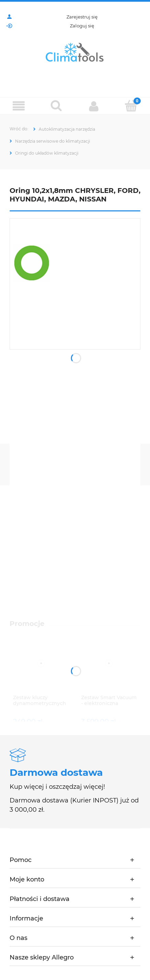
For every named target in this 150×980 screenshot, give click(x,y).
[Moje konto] (94, 106)
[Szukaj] (57, 106)
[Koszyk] (132, 106)
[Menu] (19, 106)
